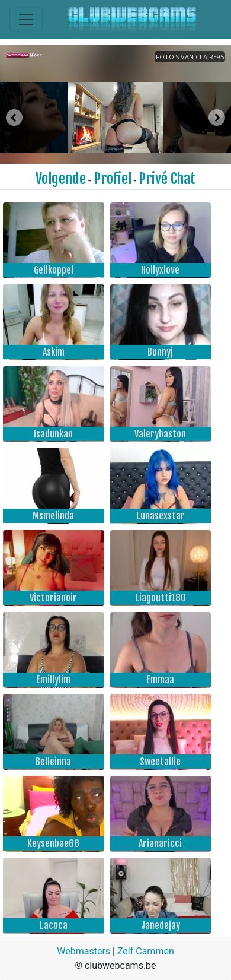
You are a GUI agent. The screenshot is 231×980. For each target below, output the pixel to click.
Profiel (113, 179)
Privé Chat (167, 179)
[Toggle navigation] (26, 20)
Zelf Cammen (146, 951)
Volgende (61, 179)
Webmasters (84, 951)
